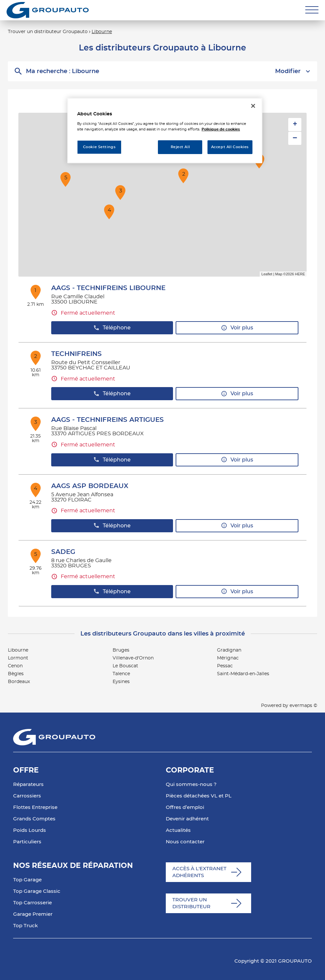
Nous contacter (185, 842)
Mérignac (228, 658)
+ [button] (295, 125)
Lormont (18, 658)
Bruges (121, 650)
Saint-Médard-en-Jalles (243, 674)
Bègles (16, 674)
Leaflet (267, 274)
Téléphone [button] (112, 328)
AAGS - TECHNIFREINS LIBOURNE (108, 288)
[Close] (253, 106)
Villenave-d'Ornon (133, 658)
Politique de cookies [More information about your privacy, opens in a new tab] (221, 129)
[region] (165, 131)
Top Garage (27, 880)
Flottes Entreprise (35, 807)
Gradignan (229, 650)
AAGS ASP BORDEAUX (90, 486)
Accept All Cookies (230, 147)
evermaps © (303, 706)
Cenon (15, 666)
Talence (121, 674)
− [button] (295, 138)
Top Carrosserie (32, 903)
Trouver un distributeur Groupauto (48, 32)
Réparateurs (28, 784)
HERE (300, 274)
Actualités (178, 830)
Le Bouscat (125, 666)
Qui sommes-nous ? (191, 784)
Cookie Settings (99, 147)
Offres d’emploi (185, 807)
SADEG (63, 552)
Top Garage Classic (37, 891)
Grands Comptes (34, 819)
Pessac (225, 666)
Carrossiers (27, 796)
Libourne (102, 32)
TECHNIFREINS (76, 354)
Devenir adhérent (187, 819)
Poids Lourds (30, 830)
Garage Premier (33, 914)
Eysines (121, 682)
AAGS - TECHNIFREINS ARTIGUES (108, 420)
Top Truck (25, 926)
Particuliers (27, 842)
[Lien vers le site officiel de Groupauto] (48, 10)
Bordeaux (19, 682)
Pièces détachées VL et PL (199, 796)
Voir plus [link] (237, 328)
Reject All (180, 147)
